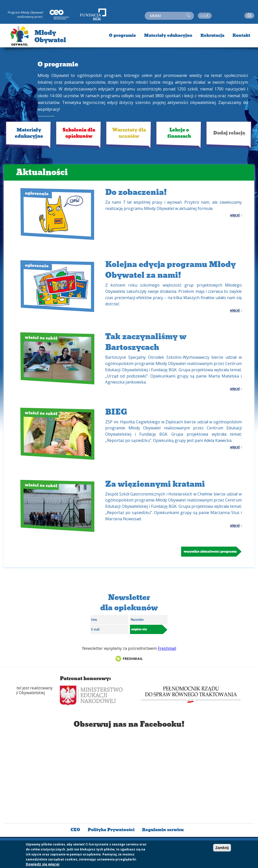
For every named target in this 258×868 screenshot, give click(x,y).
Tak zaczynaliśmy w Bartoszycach (146, 342)
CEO (75, 830)
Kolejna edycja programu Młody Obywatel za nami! (170, 270)
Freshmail (167, 648)
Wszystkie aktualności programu (210, 552)
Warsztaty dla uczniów (129, 133)
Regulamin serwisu (163, 830)
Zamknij (222, 848)
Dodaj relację (229, 133)
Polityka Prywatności (111, 830)
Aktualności (42, 172)
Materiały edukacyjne (29, 133)
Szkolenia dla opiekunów (79, 133)
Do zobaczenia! (136, 192)
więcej (235, 215)
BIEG (116, 412)
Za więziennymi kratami (155, 484)
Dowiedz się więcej (43, 864)
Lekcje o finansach (179, 133)
